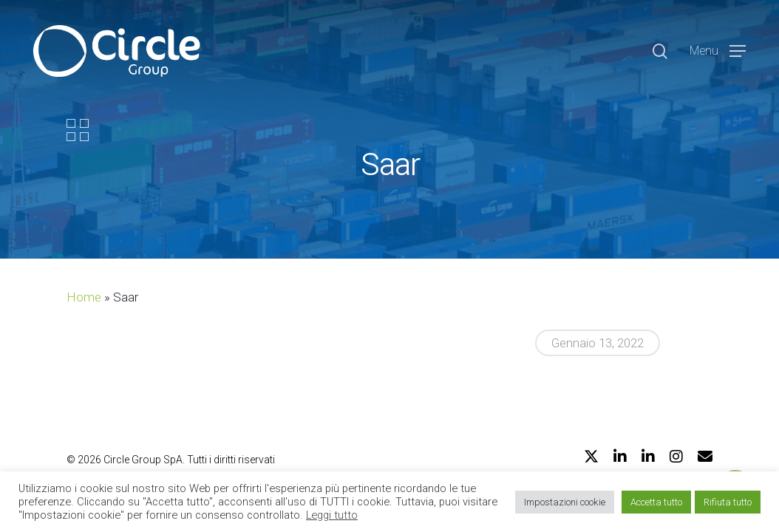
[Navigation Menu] (718, 51)
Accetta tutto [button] (656, 502)
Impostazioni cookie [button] (565, 502)
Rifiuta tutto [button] (728, 502)
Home (84, 297)
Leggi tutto (332, 515)
